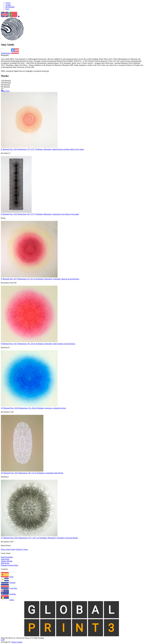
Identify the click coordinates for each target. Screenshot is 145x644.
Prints (13, 549)
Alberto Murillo (7, 561)
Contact (25, 549)
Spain (11, 577)
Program (19, 549)
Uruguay (12, 582)
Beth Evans (5, 563)
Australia (13, 594)
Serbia (12, 600)
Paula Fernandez (7, 557)
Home (3, 549)
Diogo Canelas (17, 642)
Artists (8, 549)
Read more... (110, 63)
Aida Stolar (5, 559)
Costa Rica (13, 588)
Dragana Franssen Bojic (10, 565)
